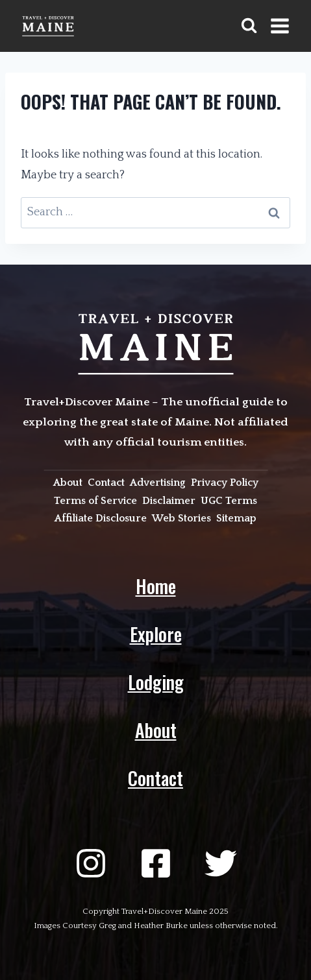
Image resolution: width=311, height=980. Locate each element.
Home (156, 586)
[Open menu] (280, 26)
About (156, 730)
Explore (156, 634)
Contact (155, 778)
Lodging (156, 682)
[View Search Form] (249, 26)
